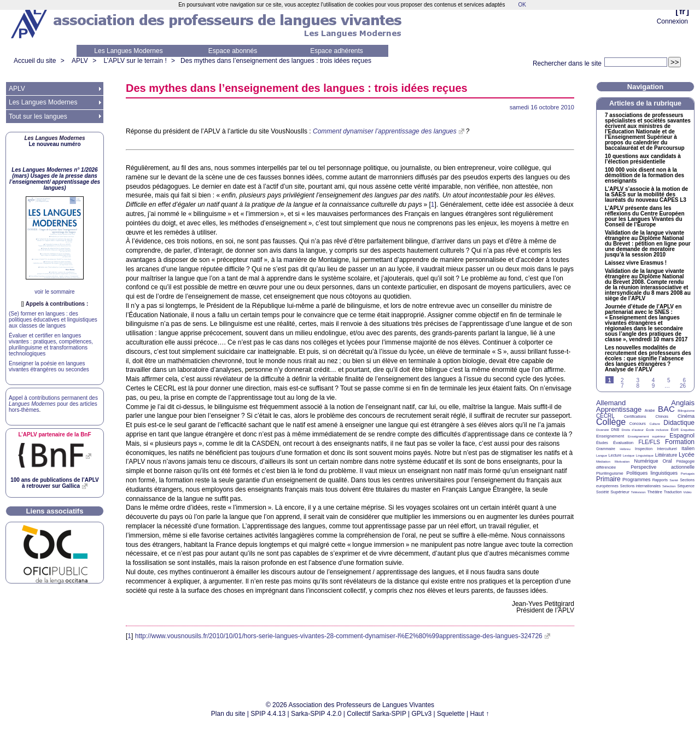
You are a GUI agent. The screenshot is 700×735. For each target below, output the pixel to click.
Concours (638, 424)
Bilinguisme (686, 411)
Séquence (686, 486)
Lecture (615, 455)
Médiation (603, 462)
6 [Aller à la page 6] (684, 380)
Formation (680, 442)
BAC (666, 409)
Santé (674, 480)
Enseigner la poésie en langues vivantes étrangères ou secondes (49, 366)
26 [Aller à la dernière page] (683, 386)
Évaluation (623, 443)
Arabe (650, 410)
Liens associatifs (55, 511)
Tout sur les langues (38, 116)
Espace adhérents (337, 51)
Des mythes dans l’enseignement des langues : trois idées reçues (276, 61)
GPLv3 (422, 714)
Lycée (687, 454)
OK (522, 5)
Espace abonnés (233, 51)
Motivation (622, 462)
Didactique (679, 423)
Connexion (672, 21)
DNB (616, 430)
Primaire (608, 479)
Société (602, 492)
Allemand (611, 403)
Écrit (674, 430)
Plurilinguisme (610, 473)
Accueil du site (35, 61)
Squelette (451, 714)
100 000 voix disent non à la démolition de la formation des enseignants (644, 176)
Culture (654, 424)
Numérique (646, 461)
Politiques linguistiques (652, 473)
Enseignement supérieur (647, 436)
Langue (602, 456)
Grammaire (606, 449)
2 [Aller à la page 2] (622, 380)
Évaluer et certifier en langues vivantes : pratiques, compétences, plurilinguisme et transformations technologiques (51, 345)
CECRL (605, 416)
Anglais (683, 403)
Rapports (660, 480)
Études (602, 443)
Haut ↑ (480, 714)
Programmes (637, 480)
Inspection (644, 449)
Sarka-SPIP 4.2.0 (316, 714)
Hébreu (625, 449)
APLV (80, 61)
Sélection (669, 486)
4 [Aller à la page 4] (654, 380)
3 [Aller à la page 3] (638, 380)
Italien (688, 448)
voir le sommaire (54, 292)
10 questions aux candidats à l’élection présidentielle (643, 159)
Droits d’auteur (633, 430)
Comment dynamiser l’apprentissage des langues (385, 131)
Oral (667, 461)
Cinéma (686, 416)
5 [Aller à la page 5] (669, 380)
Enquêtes (688, 430)
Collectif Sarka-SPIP (377, 714)
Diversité (602, 430)
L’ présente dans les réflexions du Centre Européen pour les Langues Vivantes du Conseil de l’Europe (645, 217)
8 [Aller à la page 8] (638, 386)
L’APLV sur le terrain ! (135, 61)
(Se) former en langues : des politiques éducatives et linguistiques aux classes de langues (53, 320)
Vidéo (687, 492)
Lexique (629, 456)
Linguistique (645, 456)
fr (682, 11)
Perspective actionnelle (663, 467)
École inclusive (657, 430)
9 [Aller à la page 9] (654, 386)
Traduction (673, 492)
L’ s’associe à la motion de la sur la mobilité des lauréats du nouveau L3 (646, 195)
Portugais (688, 474)
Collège (611, 422)
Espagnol (682, 435)
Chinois (662, 416)
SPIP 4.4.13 (268, 714)
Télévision (638, 492)
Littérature (666, 455)
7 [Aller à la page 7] (622, 386)
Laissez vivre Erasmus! (636, 263)
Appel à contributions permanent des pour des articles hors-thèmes (53, 404)
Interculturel (667, 449)
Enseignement (610, 436)
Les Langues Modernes (128, 51)
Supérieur (620, 492)
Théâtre (655, 492)
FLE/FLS (649, 442)
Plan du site (228, 714)
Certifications (635, 416)
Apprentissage (619, 409)
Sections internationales (640, 486)
